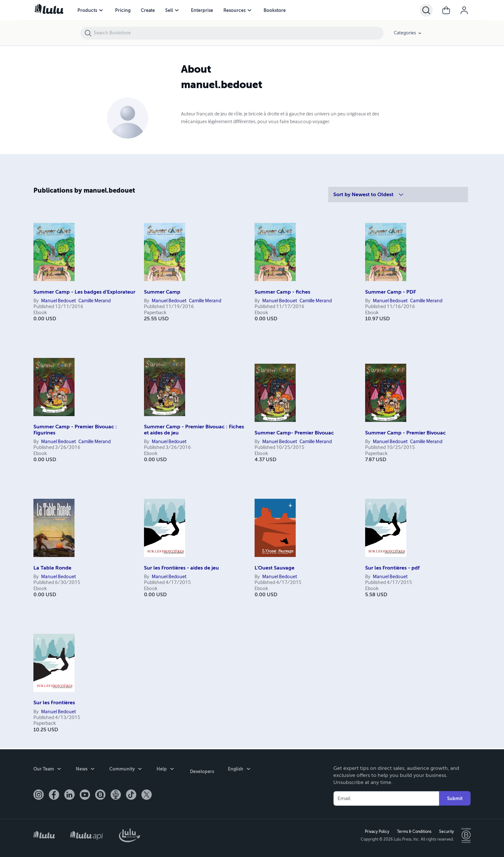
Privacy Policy (376, 831)
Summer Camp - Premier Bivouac (405, 433)
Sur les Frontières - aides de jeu (181, 568)
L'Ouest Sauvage (274, 568)
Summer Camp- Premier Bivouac (294, 433)
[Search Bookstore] (238, 33)
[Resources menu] (249, 10)
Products (87, 10)
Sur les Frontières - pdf (392, 568)
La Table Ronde (52, 568)
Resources (234, 10)
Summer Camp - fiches (282, 292)
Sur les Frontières (54, 703)
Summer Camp (162, 292)
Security (445, 831)
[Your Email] (386, 797)
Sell (169, 10)
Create (148, 10)
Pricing (123, 10)
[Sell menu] (177, 10)
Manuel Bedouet (59, 301)
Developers (201, 769)
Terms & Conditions (413, 831)
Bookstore (275, 10)
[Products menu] (101, 10)
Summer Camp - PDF (391, 292)
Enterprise (202, 10)
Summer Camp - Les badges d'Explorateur (84, 292)
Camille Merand (94, 301)
